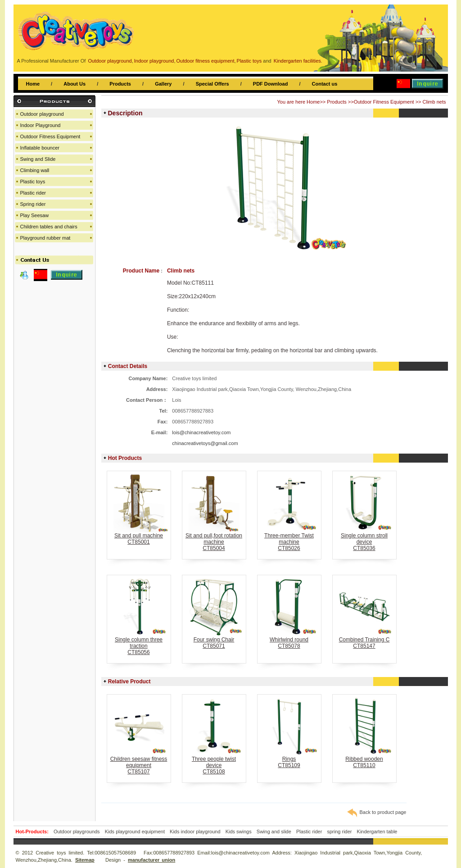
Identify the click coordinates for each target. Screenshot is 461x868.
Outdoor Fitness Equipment (384, 102)
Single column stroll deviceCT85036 (364, 539)
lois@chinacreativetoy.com (201, 432)
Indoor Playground (41, 125)
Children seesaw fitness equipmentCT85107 (139, 763)
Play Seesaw (35, 215)
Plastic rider (33, 193)
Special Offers (212, 84)
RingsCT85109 (289, 760)
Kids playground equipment (135, 832)
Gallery (163, 84)
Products (120, 84)
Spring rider (33, 204)
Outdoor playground (42, 114)
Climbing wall (35, 170)
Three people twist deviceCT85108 (214, 763)
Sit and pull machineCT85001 (139, 536)
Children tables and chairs (49, 227)
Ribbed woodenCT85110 (364, 760)
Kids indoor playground (195, 832)
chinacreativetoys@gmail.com (205, 443)
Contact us (325, 84)
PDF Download (271, 84)
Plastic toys (33, 182)
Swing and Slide (38, 159)
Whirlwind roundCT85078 (289, 640)
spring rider (339, 832)
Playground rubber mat (45, 238)
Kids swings (239, 832)
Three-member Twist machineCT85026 (289, 539)
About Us (75, 84)
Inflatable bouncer (40, 148)
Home (33, 84)
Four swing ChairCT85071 (214, 640)
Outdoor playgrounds (77, 832)
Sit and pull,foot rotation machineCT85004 (214, 539)
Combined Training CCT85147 (364, 640)
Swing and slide (274, 832)
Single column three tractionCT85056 (139, 643)
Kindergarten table (377, 832)
